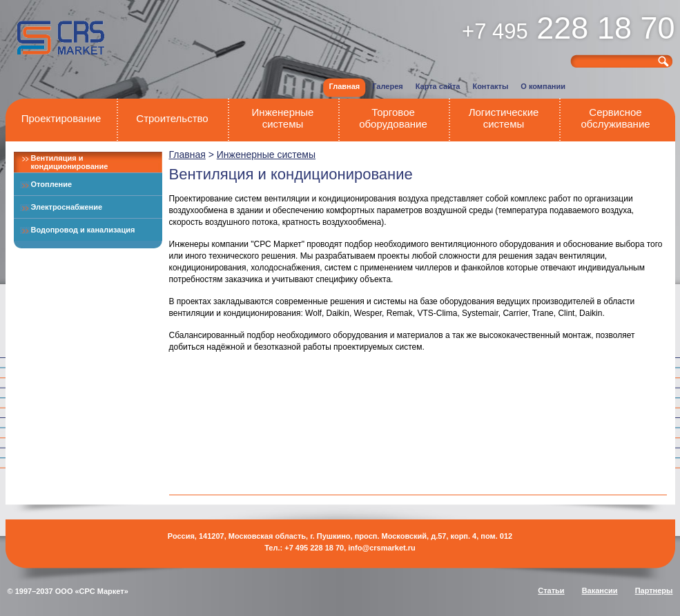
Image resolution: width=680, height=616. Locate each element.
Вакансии (600, 590)
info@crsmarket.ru (382, 548)
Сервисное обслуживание (615, 118)
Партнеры (654, 590)
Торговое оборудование (393, 118)
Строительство (172, 118)
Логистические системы (504, 118)
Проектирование (61, 118)
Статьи (551, 590)
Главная (187, 155)
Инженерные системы (283, 118)
